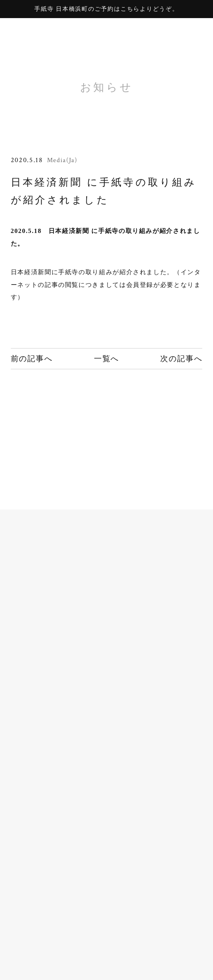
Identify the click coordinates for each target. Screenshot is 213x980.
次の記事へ (181, 358)
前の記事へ (32, 358)
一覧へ (106, 358)
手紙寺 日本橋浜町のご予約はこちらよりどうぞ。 (106, 9)
